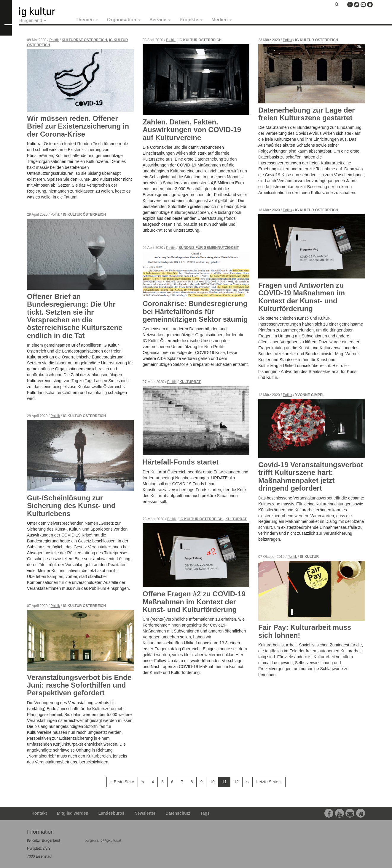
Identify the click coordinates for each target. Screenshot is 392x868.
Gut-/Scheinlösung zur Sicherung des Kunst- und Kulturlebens (71, 506)
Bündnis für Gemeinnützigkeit (209, 248)
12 (238, 782)
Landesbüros (111, 813)
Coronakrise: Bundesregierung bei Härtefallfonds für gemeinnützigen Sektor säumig (195, 311)
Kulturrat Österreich (84, 40)
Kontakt (39, 813)
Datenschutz (178, 813)
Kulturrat (190, 382)
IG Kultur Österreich (201, 519)
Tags (205, 813)
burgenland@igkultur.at (103, 840)
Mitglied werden (73, 813)
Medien (222, 20)
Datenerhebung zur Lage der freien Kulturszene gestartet (306, 114)
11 (226, 783)
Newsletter (145, 813)
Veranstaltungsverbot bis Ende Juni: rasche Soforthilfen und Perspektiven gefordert (79, 685)
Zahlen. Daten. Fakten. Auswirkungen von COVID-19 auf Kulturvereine (192, 130)
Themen (87, 20)
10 (214, 782)
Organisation (124, 20)
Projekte (191, 20)
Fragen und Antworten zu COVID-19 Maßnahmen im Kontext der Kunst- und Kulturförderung (302, 297)
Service (160, 20)
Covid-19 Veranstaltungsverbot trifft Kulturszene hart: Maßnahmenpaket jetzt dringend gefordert (311, 476)
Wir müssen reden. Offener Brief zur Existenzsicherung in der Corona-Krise (78, 126)
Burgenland (33, 20)
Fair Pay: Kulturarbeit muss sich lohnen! (305, 631)
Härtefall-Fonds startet (181, 462)
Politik (54, 40)
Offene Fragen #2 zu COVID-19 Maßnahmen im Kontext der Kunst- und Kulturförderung (194, 602)
